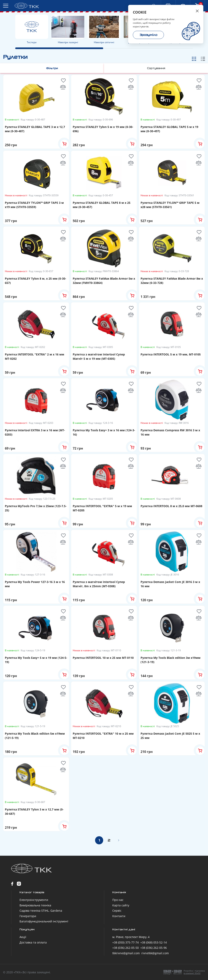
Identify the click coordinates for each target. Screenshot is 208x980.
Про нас (118, 900)
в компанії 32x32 (192, 973)
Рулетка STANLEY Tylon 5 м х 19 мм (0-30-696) (103, 129)
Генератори (28, 916)
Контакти (119, 916)
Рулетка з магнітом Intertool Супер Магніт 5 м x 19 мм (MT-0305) (99, 356)
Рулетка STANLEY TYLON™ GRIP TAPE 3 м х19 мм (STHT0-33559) (34, 205)
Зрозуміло (148, 35)
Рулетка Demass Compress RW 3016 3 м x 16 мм (170, 432)
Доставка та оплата (33, 942)
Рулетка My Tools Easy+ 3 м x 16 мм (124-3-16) (104, 432)
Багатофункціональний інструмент (44, 921)
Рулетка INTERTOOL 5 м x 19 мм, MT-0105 (171, 354)
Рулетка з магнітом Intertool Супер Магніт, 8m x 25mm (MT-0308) (99, 584)
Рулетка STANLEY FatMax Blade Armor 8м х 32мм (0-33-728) (172, 280)
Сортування (154, 68)
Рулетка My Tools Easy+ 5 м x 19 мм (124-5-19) (36, 660)
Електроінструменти (34, 900)
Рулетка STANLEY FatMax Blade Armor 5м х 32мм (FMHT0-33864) (104, 280)
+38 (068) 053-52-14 (154, 942)
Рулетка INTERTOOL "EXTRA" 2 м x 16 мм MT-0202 (35, 356)
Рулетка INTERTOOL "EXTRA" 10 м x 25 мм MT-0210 (103, 735)
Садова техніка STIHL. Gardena (41, 910)
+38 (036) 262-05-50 (126, 947)
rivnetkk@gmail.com (155, 953)
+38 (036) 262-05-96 (154, 947)
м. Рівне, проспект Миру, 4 (131, 937)
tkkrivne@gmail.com (126, 953)
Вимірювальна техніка (35, 905)
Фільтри (54, 68)
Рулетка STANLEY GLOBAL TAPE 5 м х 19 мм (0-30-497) (169, 129)
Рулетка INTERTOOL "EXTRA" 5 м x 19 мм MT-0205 (102, 508)
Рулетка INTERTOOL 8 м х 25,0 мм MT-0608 (171, 506)
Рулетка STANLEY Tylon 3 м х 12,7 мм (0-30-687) (34, 811)
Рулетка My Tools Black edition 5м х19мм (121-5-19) (35, 735)
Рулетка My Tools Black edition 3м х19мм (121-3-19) (171, 660)
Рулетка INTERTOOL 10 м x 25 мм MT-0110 (103, 657)
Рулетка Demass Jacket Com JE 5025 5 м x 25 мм (170, 735)
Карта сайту (121, 905)
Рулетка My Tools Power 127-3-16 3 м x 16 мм (35, 584)
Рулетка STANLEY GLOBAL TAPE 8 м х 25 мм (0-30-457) (102, 205)
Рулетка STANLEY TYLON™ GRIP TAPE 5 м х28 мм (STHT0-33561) (170, 205)
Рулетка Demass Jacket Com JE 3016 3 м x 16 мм (170, 584)
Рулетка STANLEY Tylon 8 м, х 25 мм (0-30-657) (36, 280)
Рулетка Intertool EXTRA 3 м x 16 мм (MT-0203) (35, 432)
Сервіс (117, 910)
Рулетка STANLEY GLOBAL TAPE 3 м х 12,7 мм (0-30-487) (35, 129)
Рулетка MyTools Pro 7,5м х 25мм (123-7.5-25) (36, 508)
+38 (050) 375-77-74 (126, 942)
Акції (23, 937)
